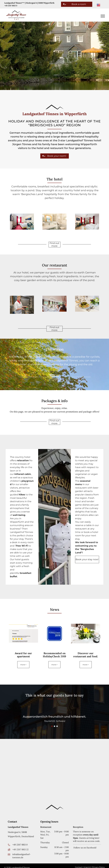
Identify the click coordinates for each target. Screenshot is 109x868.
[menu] (103, 16)
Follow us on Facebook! (85, 848)
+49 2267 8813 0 (11, 6)
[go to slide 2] (54, 726)
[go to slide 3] (57, 726)
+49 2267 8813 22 (20, 849)
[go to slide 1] (52, 726)
